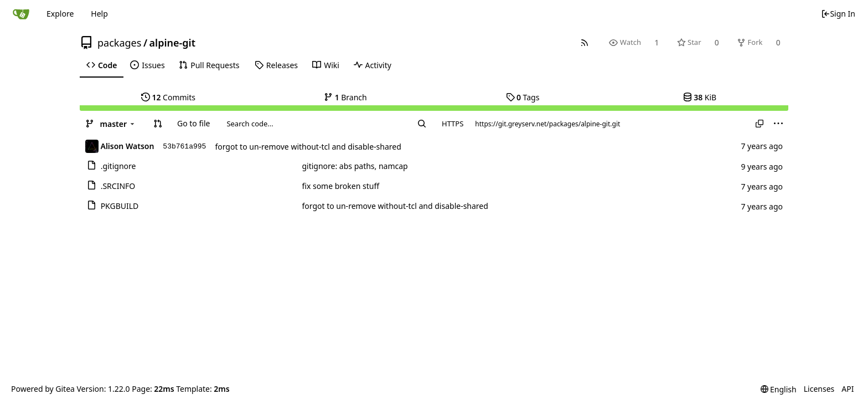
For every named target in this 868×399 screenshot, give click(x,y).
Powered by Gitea (43, 389)
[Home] (21, 14)
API (848, 389)
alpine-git (172, 43)
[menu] (778, 124)
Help (99, 14)
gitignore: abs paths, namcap (355, 166)
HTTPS (453, 124)
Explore (60, 14)
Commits (168, 97)
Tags (523, 97)
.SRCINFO (118, 186)
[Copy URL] (759, 124)
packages (119, 43)
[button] (158, 124)
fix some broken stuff (340, 186)
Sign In (838, 14)
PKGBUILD (120, 206)
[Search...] (422, 124)
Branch (345, 97)
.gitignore (118, 166)
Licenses (819, 389)
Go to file (193, 123)
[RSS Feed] (585, 42)
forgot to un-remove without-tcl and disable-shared (308, 147)
